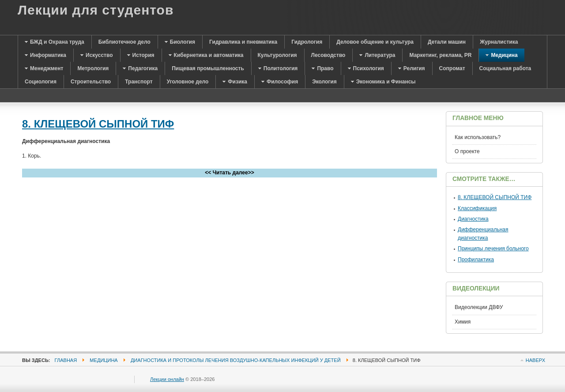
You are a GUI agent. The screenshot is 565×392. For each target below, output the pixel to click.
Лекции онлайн (167, 379)
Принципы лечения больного (493, 249)
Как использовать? (478, 137)
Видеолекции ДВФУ (479, 307)
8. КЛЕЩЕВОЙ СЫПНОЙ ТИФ (98, 124)
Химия (463, 322)
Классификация (477, 208)
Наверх (535, 360)
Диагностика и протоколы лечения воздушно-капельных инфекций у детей (236, 360)
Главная (66, 360)
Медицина (104, 360)
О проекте (467, 151)
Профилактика (476, 260)
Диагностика (473, 219)
